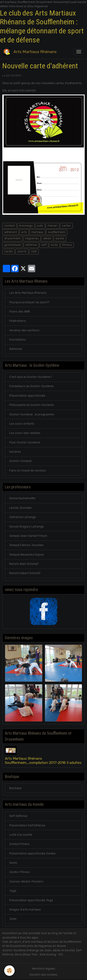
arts (24, 232)
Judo (13, 919)
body (54, 245)
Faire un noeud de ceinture (28, 471)
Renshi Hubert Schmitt (25, 573)
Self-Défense (18, 816)
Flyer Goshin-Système (25, 443)
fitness (67, 245)
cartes (66, 226)
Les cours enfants (22, 424)
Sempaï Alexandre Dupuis (27, 555)
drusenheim (12, 238)
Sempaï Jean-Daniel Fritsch (28, 536)
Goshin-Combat (20, 461)
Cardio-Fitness (20, 872)
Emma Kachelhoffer (23, 498)
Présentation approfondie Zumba (32, 854)
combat (10, 226)
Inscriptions (18, 340)
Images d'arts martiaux (25, 910)
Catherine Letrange (23, 517)
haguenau (32, 238)
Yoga (13, 891)
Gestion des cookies (43, 975)
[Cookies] (9, 971)
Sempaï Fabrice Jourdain (26, 545)
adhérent (11, 232)
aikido (47, 238)
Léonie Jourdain (21, 508)
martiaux (37, 232)
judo (40, 226)
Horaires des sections (24, 330)
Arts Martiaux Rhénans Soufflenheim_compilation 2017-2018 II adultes (43, 761)
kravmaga (26, 226)
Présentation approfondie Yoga (31, 900)
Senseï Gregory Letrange (27, 527)
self (44, 245)
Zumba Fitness (19, 844)
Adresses (16, 349)
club (34, 251)
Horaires (15, 452)
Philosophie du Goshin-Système (32, 405)
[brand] (31, 52)
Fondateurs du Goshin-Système (31, 386)
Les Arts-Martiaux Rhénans (28, 293)
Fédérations (18, 321)
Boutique (15, 788)
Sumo (13, 863)
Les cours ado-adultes (25, 433)
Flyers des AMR (20, 312)
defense (31, 245)
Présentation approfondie (27, 396)
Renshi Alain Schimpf (24, 564)
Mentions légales (44, 969)
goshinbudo (13, 245)
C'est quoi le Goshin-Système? (31, 377)
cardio (9, 251)
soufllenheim (57, 232)
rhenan (53, 226)
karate (60, 238)
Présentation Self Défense (27, 825)
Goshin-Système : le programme (32, 414)
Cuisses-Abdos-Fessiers (26, 882)
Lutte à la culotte (21, 835)
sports (22, 251)
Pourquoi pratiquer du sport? (29, 302)
